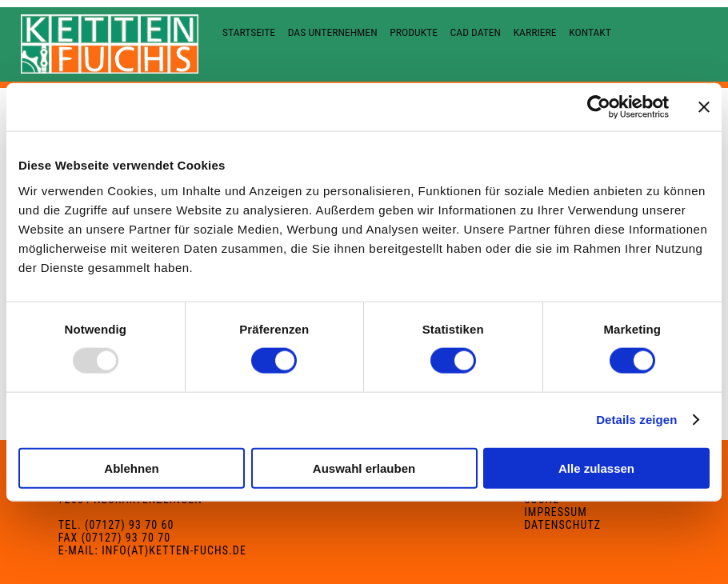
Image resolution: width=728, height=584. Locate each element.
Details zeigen (636, 420)
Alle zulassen (596, 468)
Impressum (556, 512)
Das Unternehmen (333, 32)
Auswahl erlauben (364, 468)
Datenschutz (562, 525)
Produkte (414, 32)
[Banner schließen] (704, 107)
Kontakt (590, 32)
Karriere (535, 32)
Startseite (249, 32)
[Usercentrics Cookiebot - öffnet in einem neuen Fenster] (599, 107)
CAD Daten (476, 32)
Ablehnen (131, 468)
